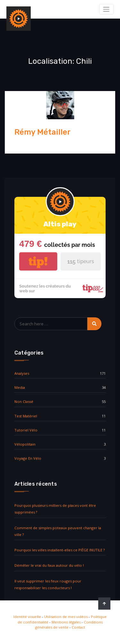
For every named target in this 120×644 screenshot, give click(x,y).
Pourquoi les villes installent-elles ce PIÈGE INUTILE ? (60, 550)
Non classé (24, 401)
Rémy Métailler (43, 132)
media (20, 387)
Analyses (22, 373)
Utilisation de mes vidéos (66, 617)
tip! (38, 261)
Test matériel (26, 416)
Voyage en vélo (28, 458)
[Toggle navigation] (106, 9)
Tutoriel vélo (26, 430)
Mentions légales (66, 622)
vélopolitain (25, 444)
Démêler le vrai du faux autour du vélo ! (49, 565)
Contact (78, 627)
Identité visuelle (27, 617)
